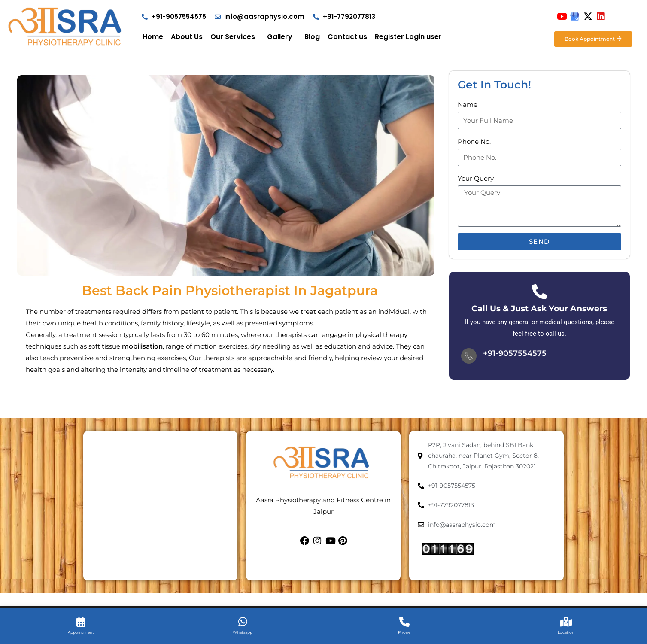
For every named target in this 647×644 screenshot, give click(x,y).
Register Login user (408, 37)
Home (153, 37)
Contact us (347, 37)
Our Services (233, 37)
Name (468, 105)
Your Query (476, 178)
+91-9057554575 (515, 353)
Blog (312, 37)
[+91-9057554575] (469, 356)
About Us (187, 37)
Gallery (280, 37)
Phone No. (474, 141)
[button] (235, 37)
